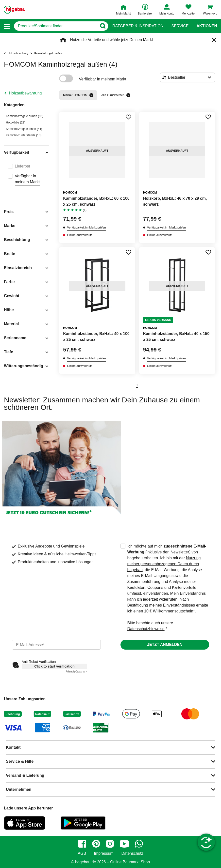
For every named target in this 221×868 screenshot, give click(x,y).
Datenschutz (132, 853)
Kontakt (13, 747)
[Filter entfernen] (91, 95)
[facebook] (82, 844)
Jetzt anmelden (165, 645)
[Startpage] (15, 10)
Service (180, 26)
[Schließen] (214, 40)
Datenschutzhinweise (146, 629)
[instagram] (110, 844)
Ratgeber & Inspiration (138, 26)
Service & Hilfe (20, 761)
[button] (7, 26)
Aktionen (207, 26)
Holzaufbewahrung (25, 93)
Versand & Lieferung (25, 775)
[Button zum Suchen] (103, 26)
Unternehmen (19, 789)
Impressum (104, 853)
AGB (82, 853)
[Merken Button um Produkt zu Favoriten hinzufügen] (128, 117)
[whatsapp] (139, 844)
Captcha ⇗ (76, 672)
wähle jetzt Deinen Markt (131, 40)
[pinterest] (96, 844)
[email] (56, 645)
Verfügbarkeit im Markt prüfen (86, 228)
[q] (56, 26)
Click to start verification (54, 666)
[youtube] (124, 844)
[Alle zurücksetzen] (128, 95)
